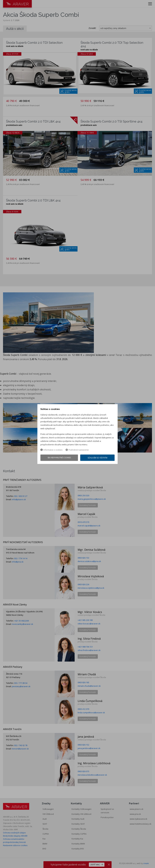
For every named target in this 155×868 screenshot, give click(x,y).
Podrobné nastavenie (77, 450)
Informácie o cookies (51, 450)
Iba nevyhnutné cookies (59, 458)
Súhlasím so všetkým (97, 458)
